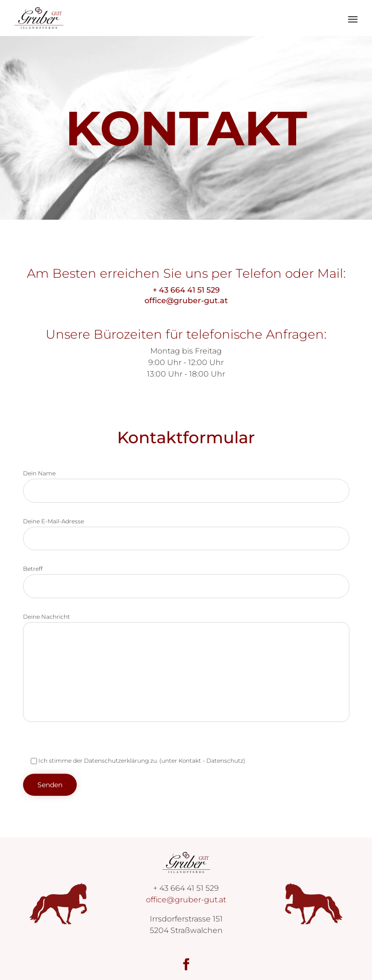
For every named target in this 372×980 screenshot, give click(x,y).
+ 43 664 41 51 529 (186, 290)
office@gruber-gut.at (186, 301)
